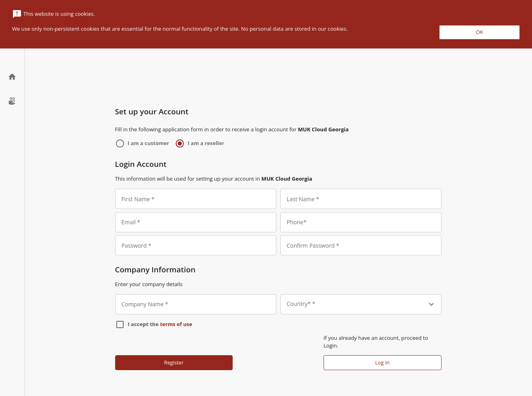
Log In (383, 362)
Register (174, 362)
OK (479, 32)
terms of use (176, 324)
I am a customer (148, 143)
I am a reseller (206, 143)
